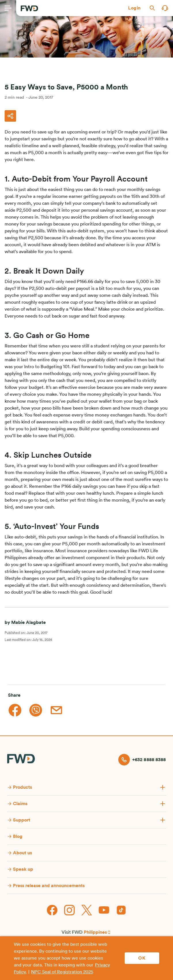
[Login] (134, 8)
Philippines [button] (95, 932)
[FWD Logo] (29, 8)
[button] (134, 8)
